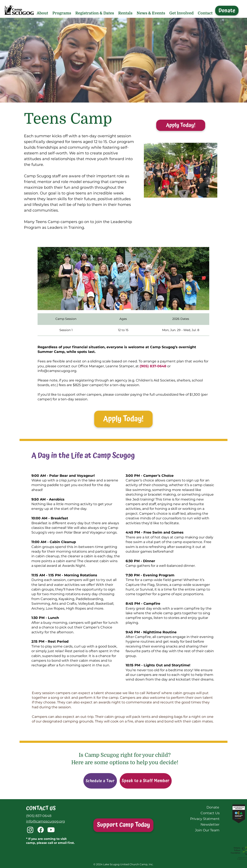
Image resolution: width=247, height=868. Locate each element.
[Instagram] (30, 830)
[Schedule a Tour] (100, 781)
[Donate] (227, 11)
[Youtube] (51, 830)
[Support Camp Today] (123, 825)
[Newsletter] (210, 824)
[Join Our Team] (207, 830)
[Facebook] (41, 830)
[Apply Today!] (181, 125)
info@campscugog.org (57, 371)
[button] (42, 13)
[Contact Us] (210, 813)
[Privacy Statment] (205, 819)
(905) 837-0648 (39, 816)
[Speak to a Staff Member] (146, 781)
